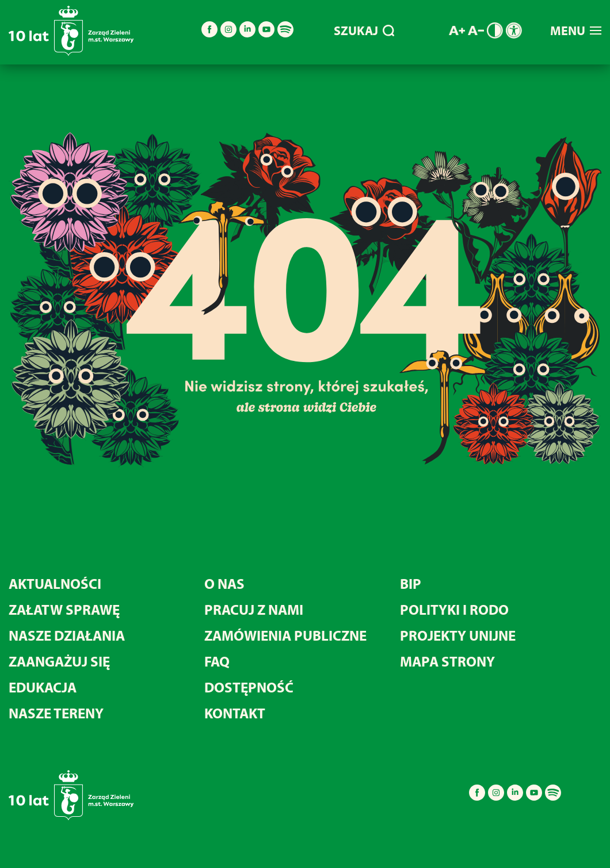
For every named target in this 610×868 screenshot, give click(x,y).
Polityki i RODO (454, 609)
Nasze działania (67, 635)
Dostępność (249, 687)
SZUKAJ (364, 31)
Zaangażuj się (59, 661)
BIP (411, 583)
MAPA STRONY (447, 661)
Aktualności (55, 583)
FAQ (217, 661)
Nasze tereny (56, 713)
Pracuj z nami (254, 609)
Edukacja (43, 687)
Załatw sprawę (64, 609)
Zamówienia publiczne (285, 635)
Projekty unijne (458, 635)
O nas (224, 583)
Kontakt (235, 713)
